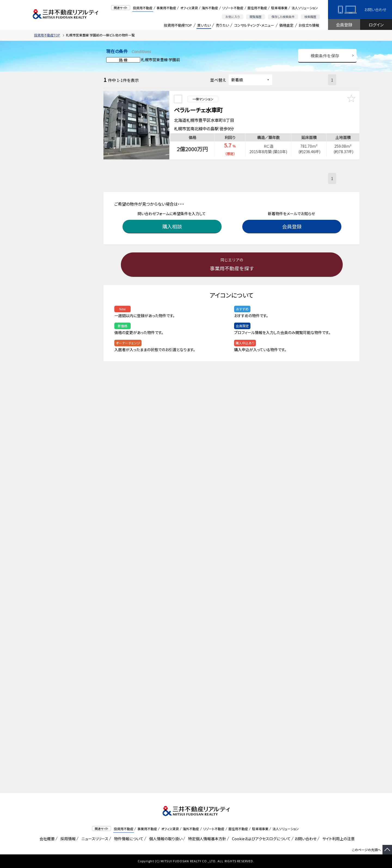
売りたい (222, 25)
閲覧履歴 (256, 17)
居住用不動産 (257, 8)
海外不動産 (210, 8)
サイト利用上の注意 (338, 839)
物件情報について (128, 839)
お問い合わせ (375, 10)
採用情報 (67, 839)
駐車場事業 (279, 8)
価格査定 (286, 25)
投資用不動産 (143, 8)
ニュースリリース (94, 839)
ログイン (376, 25)
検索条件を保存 (325, 56)
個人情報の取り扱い (165, 839)
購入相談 (173, 224)
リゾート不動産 (233, 8)
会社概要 (46, 839)
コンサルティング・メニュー (254, 25)
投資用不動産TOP (178, 25)
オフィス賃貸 (189, 8)
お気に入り (233, 17)
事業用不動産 (166, 8)
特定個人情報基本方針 (206, 839)
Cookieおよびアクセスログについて (260, 839)
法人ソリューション (305, 8)
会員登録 (344, 25)
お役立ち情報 (309, 25)
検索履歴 (310, 17)
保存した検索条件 (283, 17)
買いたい (204, 25)
